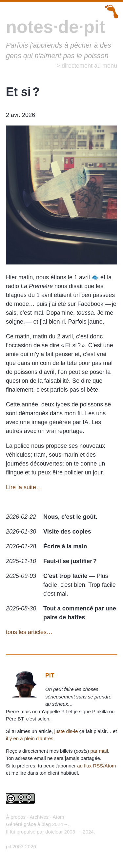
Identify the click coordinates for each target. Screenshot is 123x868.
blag (46, 824)
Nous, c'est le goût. (70, 517)
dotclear (54, 832)
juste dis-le (66, 731)
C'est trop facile (65, 576)
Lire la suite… (24, 487)
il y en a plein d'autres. (30, 738)
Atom (59, 817)
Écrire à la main (65, 546)
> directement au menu (87, 66)
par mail (99, 751)
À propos (16, 817)
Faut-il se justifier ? (70, 561)
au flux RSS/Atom (96, 766)
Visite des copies (67, 532)
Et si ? (23, 92)
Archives (39, 817)
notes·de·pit (56, 27)
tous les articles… (29, 632)
